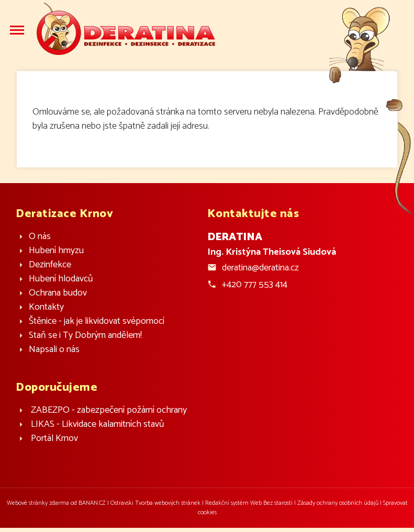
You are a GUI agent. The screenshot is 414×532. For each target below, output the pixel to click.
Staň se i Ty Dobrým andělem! (85, 336)
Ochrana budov (58, 293)
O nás (40, 237)
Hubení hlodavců (61, 279)
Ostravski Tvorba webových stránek (155, 503)
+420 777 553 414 (255, 285)
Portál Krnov (54, 439)
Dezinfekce (50, 265)
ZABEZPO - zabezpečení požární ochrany (109, 410)
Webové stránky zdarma (38, 503)
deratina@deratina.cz (260, 268)
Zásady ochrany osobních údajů (338, 503)
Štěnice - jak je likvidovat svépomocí (97, 321)
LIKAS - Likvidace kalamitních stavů (98, 425)
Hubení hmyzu (56, 251)
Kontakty (46, 307)
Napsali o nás (54, 350)
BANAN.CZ (92, 503)
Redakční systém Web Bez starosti (249, 503)
